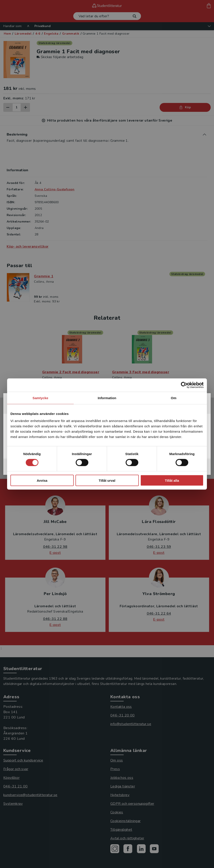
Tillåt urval (107, 480)
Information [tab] (107, 398)
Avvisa (42, 480)
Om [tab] (173, 398)
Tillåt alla (172, 480)
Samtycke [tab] (41, 398)
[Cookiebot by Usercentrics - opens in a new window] (184, 385)
